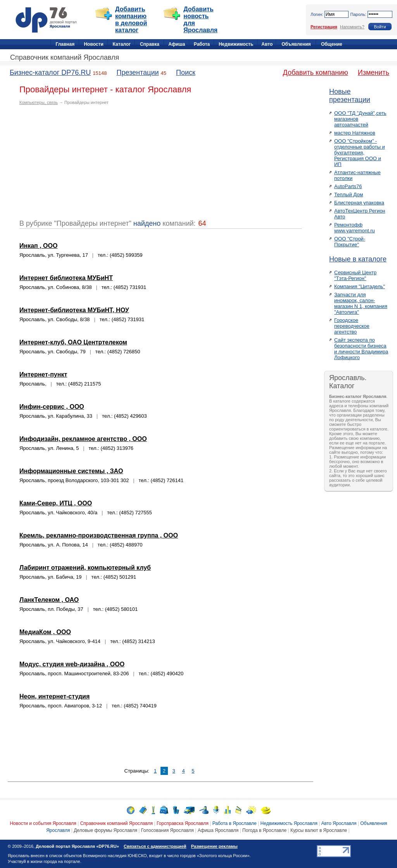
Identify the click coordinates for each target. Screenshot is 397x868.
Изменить (374, 73)
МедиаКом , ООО (45, 632)
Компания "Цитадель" (360, 286)
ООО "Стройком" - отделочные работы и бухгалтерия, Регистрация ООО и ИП (360, 153)
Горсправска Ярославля (183, 823)
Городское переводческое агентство (352, 326)
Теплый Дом (349, 195)
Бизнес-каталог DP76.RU (50, 73)
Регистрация (324, 27)
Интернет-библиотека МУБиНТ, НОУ (74, 310)
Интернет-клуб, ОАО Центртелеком (73, 342)
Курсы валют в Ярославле (319, 830)
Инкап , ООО (38, 246)
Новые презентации (350, 96)
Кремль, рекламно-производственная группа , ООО (99, 535)
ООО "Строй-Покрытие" (350, 242)
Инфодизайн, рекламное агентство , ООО (83, 439)
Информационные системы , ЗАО (71, 471)
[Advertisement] (85, 165)
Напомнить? (352, 27)
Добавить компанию (316, 73)
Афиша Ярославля (218, 830)
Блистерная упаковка (359, 203)
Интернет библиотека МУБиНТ (66, 278)
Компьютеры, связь (39, 102)
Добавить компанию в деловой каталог (131, 20)
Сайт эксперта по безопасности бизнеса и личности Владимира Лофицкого (361, 349)
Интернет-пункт (43, 374)
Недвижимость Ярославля (289, 823)
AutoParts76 (348, 186)
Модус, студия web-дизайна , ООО (72, 664)
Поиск (186, 73)
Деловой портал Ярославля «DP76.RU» (77, 846)
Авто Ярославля (339, 823)
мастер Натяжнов (355, 133)
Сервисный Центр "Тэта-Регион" (355, 275)
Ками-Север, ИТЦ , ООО (56, 503)
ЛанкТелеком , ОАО (49, 600)
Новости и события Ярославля (43, 823)
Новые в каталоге (358, 259)
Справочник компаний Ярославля (65, 57)
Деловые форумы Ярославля (105, 830)
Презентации (137, 73)
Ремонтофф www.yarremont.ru (355, 228)
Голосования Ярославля (167, 830)
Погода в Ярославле (264, 830)
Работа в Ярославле (235, 823)
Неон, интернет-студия (54, 696)
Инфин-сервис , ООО (52, 407)
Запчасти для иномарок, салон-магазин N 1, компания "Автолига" (361, 303)
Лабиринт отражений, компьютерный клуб (85, 568)
